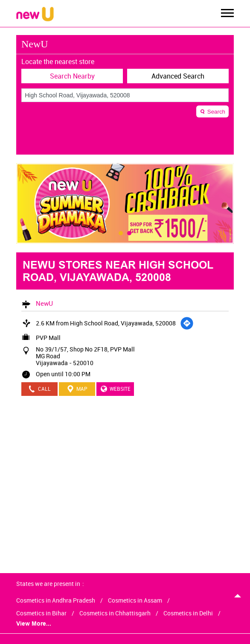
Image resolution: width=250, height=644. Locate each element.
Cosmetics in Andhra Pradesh (56, 600)
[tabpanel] (125, 203)
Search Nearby (72, 76)
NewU (44, 303)
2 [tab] (129, 233)
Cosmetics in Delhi (188, 613)
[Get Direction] (187, 323)
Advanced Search (178, 76)
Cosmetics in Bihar (41, 613)
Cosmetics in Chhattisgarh (115, 613)
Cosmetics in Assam (135, 600)
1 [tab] (121, 233)
